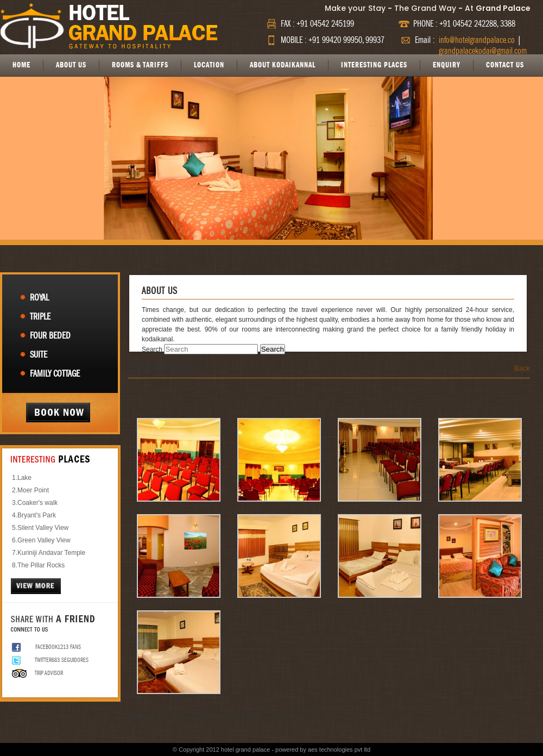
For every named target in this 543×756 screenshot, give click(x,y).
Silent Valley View (43, 528)
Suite (39, 355)
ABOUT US (71, 65)
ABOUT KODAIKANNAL (283, 65)
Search (152, 349)
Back (522, 368)
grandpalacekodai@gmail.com (483, 51)
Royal (39, 298)
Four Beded (50, 336)
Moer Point (33, 490)
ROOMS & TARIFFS (140, 65)
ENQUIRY (447, 65)
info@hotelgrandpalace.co (477, 40)
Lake (24, 478)
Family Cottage (55, 374)
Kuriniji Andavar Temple (51, 553)
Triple (40, 317)
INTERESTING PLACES (374, 65)
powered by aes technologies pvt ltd (323, 749)
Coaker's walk (37, 503)
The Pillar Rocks (41, 565)
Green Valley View (44, 540)
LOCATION (209, 65)
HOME (21, 65)
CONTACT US (505, 65)
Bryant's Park (37, 515)
